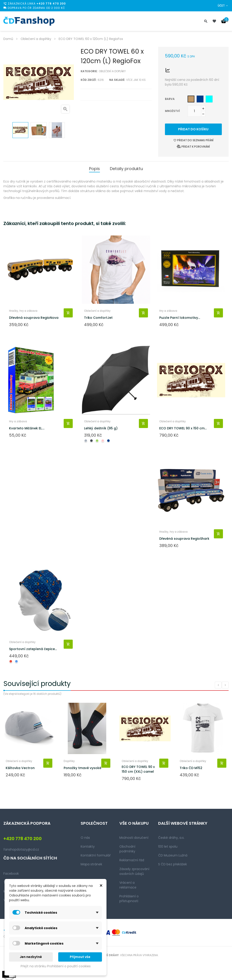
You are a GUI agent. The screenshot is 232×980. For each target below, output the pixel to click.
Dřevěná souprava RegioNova (34, 318)
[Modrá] (16, 661)
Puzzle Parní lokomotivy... (180, 318)
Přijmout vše (80, 957)
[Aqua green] (209, 99)
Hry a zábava (168, 311)
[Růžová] (103, 441)
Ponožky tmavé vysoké (82, 768)
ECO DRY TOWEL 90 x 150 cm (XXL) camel (138, 769)
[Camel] (191, 99)
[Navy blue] (200, 99)
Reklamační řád (132, 860)
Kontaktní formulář (96, 855)
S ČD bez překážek (173, 864)
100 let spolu (168, 846)
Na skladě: (117, 80)
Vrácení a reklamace (128, 885)
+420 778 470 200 (51, 4)
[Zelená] (97, 441)
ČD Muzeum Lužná (173, 855)
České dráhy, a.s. (171, 838)
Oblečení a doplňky (112, 71)
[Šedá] (86, 441)
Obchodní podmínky (127, 849)
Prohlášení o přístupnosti (129, 899)
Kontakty (88, 846)
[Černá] (91, 441)
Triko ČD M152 (191, 768)
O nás (85, 838)
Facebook (11, 874)
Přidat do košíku (193, 129)
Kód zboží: (89, 80)
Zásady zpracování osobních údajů (134, 871)
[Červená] (11, 661)
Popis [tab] (94, 169)
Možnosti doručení (134, 838)
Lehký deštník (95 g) (101, 428)
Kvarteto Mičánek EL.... (27, 428)
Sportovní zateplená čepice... (33, 649)
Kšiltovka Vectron (20, 768)
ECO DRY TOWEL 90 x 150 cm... (183, 428)
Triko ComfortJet (98, 318)
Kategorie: (89, 71)
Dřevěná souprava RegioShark (184, 539)
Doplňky (69, 761)
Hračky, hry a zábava (23, 311)
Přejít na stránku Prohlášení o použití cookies (56, 966)
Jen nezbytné (31, 957)
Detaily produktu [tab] (126, 169)
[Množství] (194, 111)
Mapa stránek (91, 864)
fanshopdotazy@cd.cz (21, 849)
